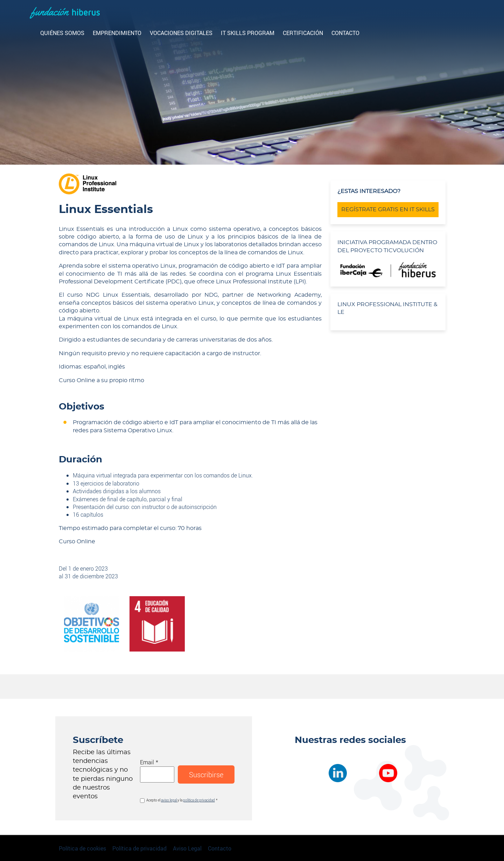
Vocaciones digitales (181, 33)
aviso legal (169, 800)
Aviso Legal (187, 848)
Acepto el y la (181, 800)
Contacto (345, 33)
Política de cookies (82, 848)
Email (147, 762)
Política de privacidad (139, 848)
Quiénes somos (62, 33)
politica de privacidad (199, 800)
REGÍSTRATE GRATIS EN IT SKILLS (388, 209)
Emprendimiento (117, 33)
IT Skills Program (248, 33)
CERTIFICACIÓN (303, 33)
